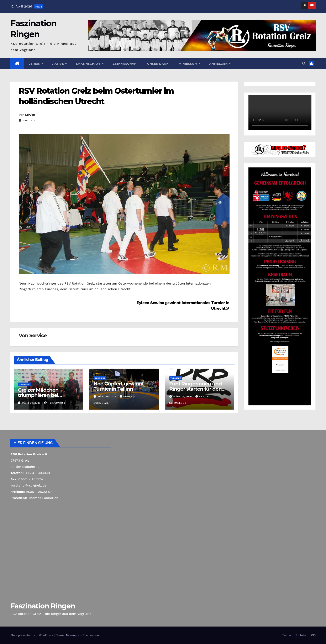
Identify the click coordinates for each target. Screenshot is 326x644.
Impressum (188, 64)
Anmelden (219, 64)
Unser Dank (158, 64)
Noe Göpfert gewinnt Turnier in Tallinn (119, 386)
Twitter (287, 635)
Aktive (59, 64)
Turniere (24, 384)
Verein (35, 64)
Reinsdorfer (56, 403)
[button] (304, 64)
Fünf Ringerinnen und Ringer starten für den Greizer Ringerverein (196, 389)
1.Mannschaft (89, 64)
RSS (313, 635)
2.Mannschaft (125, 64)
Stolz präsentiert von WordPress (32, 635)
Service (30, 115)
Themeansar (91, 635)
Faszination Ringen (43, 606)
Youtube (301, 635)
